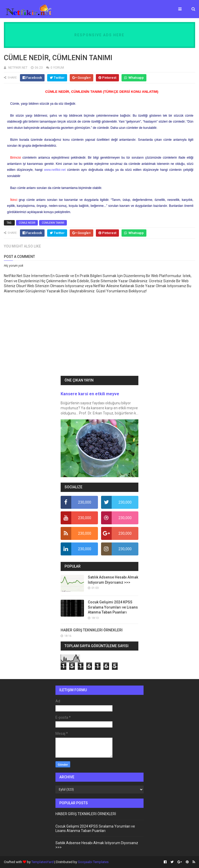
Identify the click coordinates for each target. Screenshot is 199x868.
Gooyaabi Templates (93, 862)
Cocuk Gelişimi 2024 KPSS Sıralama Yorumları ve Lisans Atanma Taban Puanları (113, 607)
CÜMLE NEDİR (27, 223)
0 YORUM (57, 68)
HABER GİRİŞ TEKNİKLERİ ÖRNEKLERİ (92, 630)
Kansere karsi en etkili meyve (90, 394)
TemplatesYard (42, 862)
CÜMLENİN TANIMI (53, 223)
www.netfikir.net (55, 170)
